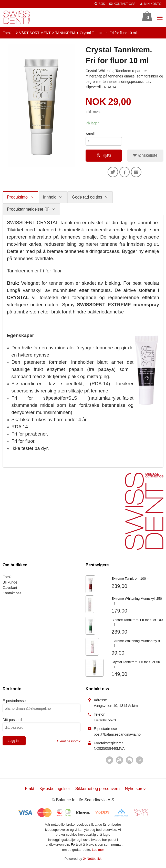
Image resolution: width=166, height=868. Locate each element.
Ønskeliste (145, 156)
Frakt (29, 790)
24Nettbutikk (92, 860)
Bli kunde (10, 584)
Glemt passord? (69, 743)
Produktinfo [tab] (17, 199)
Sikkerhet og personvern (97, 790)
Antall (90, 134)
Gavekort (10, 589)
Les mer (98, 851)
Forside (9, 33)
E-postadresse (14, 703)
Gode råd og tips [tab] (87, 199)
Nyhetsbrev (135, 790)
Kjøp (104, 156)
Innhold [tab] (50, 199)
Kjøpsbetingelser (55, 790)
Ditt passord (12, 722)
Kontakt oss (12, 595)
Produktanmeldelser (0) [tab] (28, 211)
